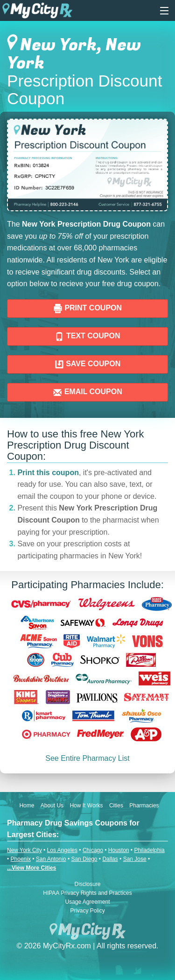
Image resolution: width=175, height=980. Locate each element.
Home (27, 805)
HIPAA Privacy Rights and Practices (87, 893)
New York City (24, 850)
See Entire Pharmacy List (87, 758)
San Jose (135, 859)
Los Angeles (62, 850)
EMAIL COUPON (87, 392)
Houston (119, 850)
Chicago (93, 850)
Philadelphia (149, 850)
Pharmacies (144, 805)
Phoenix (21, 859)
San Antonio (51, 859)
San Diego (84, 859)
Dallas (110, 859)
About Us (52, 805)
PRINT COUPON (87, 309)
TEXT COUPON (87, 336)
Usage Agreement (87, 902)
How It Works (86, 805)
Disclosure (87, 884)
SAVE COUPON (88, 364)
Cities (116, 805)
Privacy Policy (87, 911)
